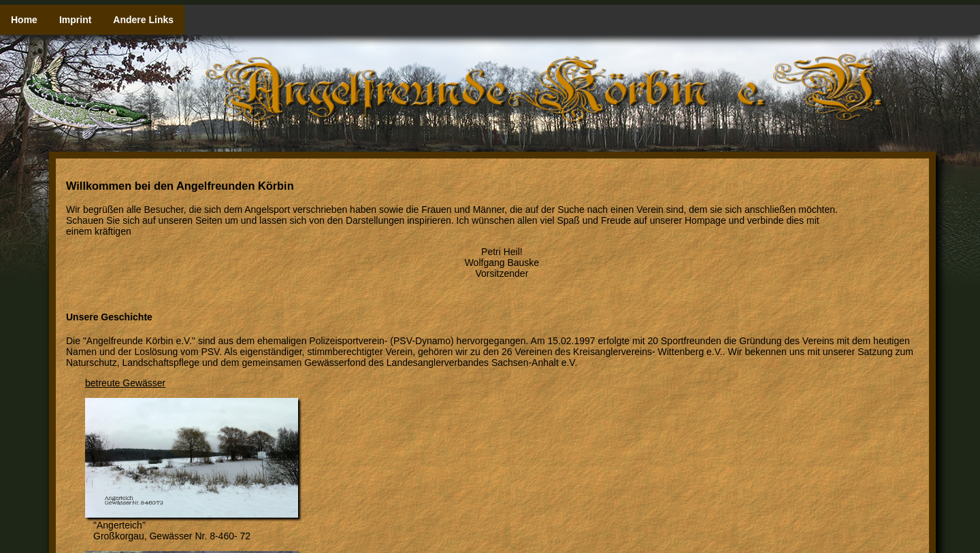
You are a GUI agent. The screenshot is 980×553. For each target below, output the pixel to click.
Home (24, 20)
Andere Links (143, 20)
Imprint (75, 20)
